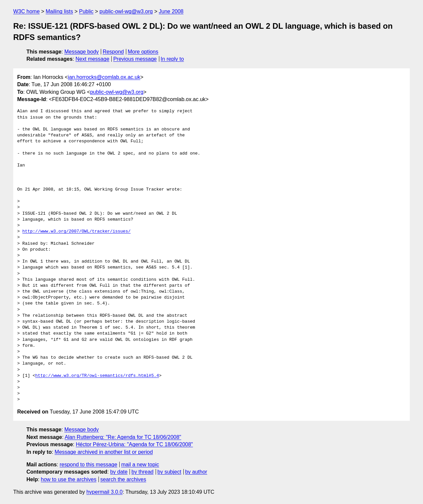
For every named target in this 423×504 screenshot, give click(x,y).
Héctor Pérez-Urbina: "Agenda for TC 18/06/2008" (134, 444)
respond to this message (88, 465)
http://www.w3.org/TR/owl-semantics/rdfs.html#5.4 (97, 376)
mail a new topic (140, 465)
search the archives (123, 479)
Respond (113, 52)
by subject (169, 472)
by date (119, 472)
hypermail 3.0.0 (104, 492)
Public (86, 11)
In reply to (172, 59)
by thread (143, 472)
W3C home (26, 11)
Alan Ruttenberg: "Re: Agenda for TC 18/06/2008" (123, 437)
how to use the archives (69, 479)
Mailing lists (59, 11)
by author (196, 472)
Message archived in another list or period (104, 452)
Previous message (135, 59)
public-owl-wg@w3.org (126, 11)
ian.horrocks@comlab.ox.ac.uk (104, 77)
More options (143, 52)
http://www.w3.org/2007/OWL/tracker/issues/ (77, 232)
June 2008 (171, 11)
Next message (93, 59)
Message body (82, 52)
